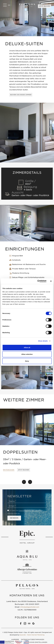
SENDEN (14, 518)
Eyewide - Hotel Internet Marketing (32, 635)
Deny (27, 361)
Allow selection (27, 354)
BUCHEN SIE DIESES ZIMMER (21, 95)
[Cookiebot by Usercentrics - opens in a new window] (37, 281)
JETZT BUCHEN (44, 6)
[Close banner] (51, 281)
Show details (43, 341)
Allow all (27, 348)
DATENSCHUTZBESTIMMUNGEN (33, 640)
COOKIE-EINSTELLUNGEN (38, 643)
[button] (47, 383)
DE (9, 5)
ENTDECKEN (9, 470)
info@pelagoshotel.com (30, 607)
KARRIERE (15, 640)
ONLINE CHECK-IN (45, 3)
